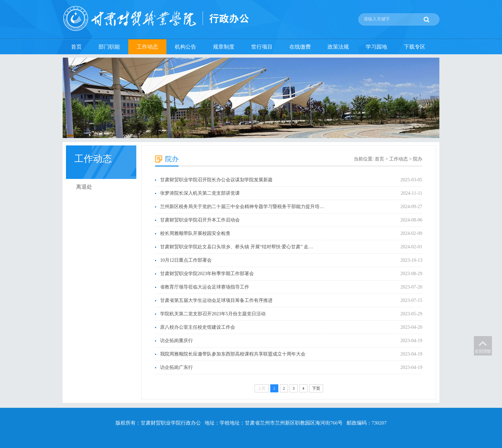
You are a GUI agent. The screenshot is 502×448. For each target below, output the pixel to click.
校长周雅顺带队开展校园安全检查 (195, 233)
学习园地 (376, 47)
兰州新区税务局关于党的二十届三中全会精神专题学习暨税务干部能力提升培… (242, 207)
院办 (418, 159)
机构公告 (186, 47)
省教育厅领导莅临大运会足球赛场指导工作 (205, 287)
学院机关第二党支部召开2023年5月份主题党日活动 (213, 314)
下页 (316, 388)
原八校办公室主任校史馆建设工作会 (198, 327)
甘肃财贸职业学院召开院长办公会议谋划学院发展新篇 (216, 180)
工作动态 (147, 47)
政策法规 (338, 47)
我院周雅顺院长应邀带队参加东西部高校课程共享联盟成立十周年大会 (233, 354)
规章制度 (224, 47)
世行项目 (262, 47)
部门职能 (109, 47)
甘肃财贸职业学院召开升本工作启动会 (200, 220)
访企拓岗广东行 (176, 367)
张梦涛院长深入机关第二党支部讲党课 (200, 193)
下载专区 (415, 47)
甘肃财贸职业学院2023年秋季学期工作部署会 (207, 274)
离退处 (84, 187)
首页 (76, 47)
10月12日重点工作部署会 (186, 260)
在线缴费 (300, 47)
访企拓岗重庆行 (176, 341)
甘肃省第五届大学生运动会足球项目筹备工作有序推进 (216, 300)
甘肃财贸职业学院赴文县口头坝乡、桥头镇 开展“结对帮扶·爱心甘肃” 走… (237, 247)
